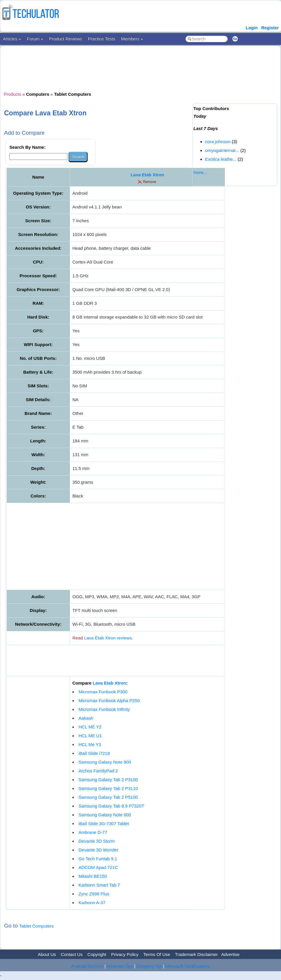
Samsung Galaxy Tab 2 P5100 (108, 797)
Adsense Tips (120, 966)
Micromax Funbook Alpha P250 (109, 701)
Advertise (230, 954)
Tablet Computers (37, 926)
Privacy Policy (125, 954)
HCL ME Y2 (90, 727)
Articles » (12, 39)
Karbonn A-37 (92, 903)
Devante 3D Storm (97, 841)
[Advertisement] (110, 68)
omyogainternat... (222, 150)
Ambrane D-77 (93, 832)
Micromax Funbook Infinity (104, 709)
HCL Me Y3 (90, 744)
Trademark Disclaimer (196, 954)
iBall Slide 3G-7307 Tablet (104, 823)
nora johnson (218, 142)
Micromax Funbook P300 (103, 692)
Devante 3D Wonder (98, 850)
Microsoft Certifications (188, 966)
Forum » (35, 39)
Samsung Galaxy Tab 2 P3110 (108, 788)
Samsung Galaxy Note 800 (105, 762)
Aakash (86, 718)
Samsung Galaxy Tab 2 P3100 (108, 780)
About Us (47, 954)
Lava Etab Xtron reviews (108, 638)
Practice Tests (102, 39)
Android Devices (87, 966)
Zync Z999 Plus (94, 894)
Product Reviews (66, 39)
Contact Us (71, 954)
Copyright (97, 954)
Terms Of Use (157, 954)
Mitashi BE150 (93, 876)
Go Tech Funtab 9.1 (98, 859)
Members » (132, 39)
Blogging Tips (150, 966)
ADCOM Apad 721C (98, 867)
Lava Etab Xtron (147, 175)
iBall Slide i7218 (94, 753)
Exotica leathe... (221, 159)
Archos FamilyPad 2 (98, 771)
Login (252, 28)
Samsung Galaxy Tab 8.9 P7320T (111, 806)
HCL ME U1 (90, 736)
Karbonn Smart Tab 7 (99, 885)
